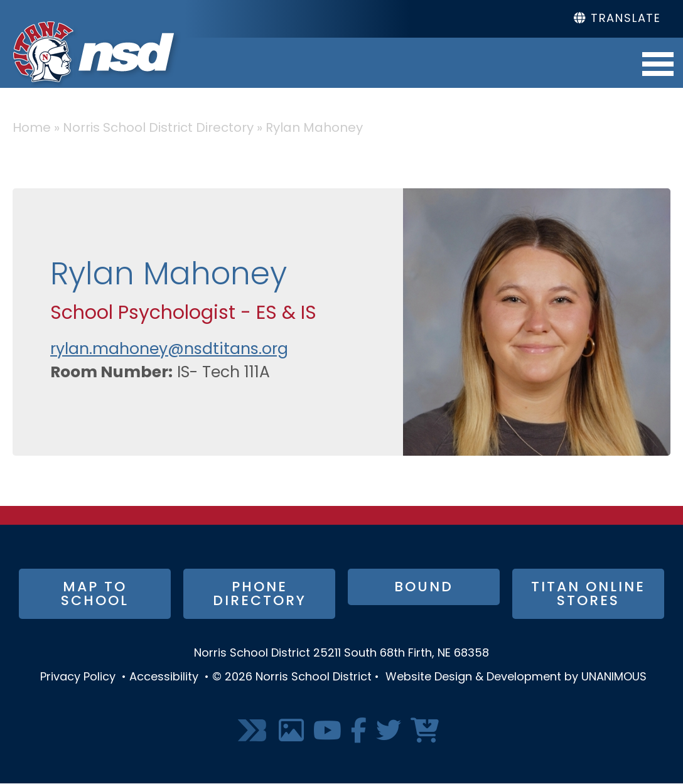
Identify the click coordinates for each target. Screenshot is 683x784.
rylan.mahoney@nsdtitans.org (169, 350)
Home (32, 129)
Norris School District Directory (158, 129)
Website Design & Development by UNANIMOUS (516, 678)
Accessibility (164, 678)
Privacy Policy (78, 678)
